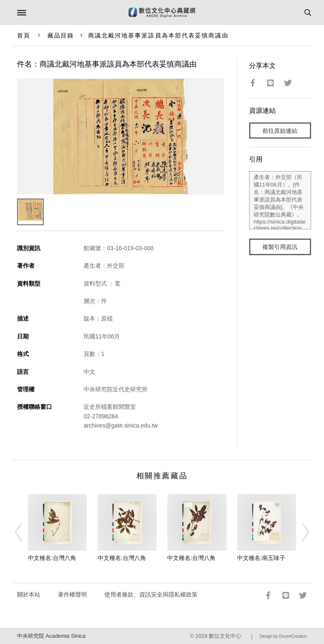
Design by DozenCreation (283, 636)
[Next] (300, 532)
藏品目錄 (61, 35)
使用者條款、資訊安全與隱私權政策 (151, 594)
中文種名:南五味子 (261, 558)
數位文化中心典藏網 (162, 12)
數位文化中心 (225, 636)
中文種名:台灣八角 (52, 558)
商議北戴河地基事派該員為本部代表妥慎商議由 (158, 35)
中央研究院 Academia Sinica (51, 636)
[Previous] (24, 532)
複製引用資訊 (280, 247)
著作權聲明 (72, 594)
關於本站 (29, 594)
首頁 (24, 35)
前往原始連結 (280, 131)
